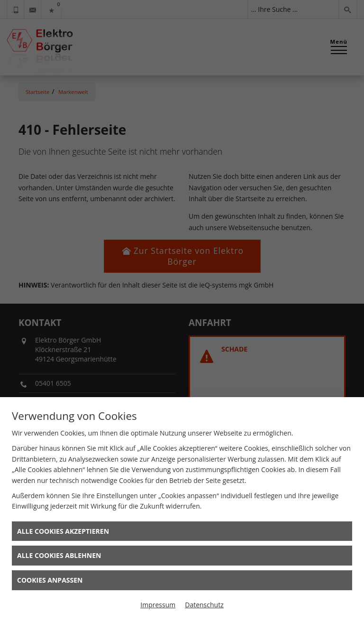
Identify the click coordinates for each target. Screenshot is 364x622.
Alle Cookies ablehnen (59, 555)
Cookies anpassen (50, 580)
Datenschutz (204, 605)
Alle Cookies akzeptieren (63, 531)
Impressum (158, 605)
